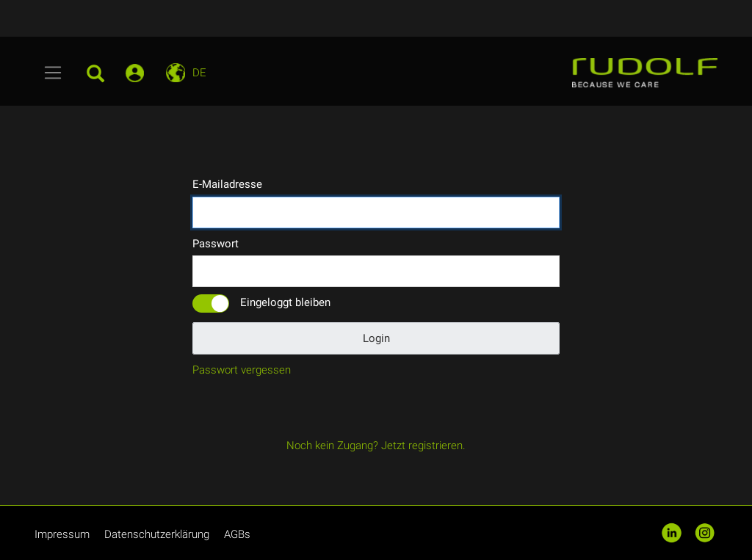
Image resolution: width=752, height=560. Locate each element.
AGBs (237, 534)
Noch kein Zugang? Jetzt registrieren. (376, 446)
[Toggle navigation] (53, 73)
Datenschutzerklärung (157, 534)
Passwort (216, 244)
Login (376, 338)
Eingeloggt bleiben (285, 302)
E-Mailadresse (227, 184)
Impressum (62, 534)
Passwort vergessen (242, 370)
